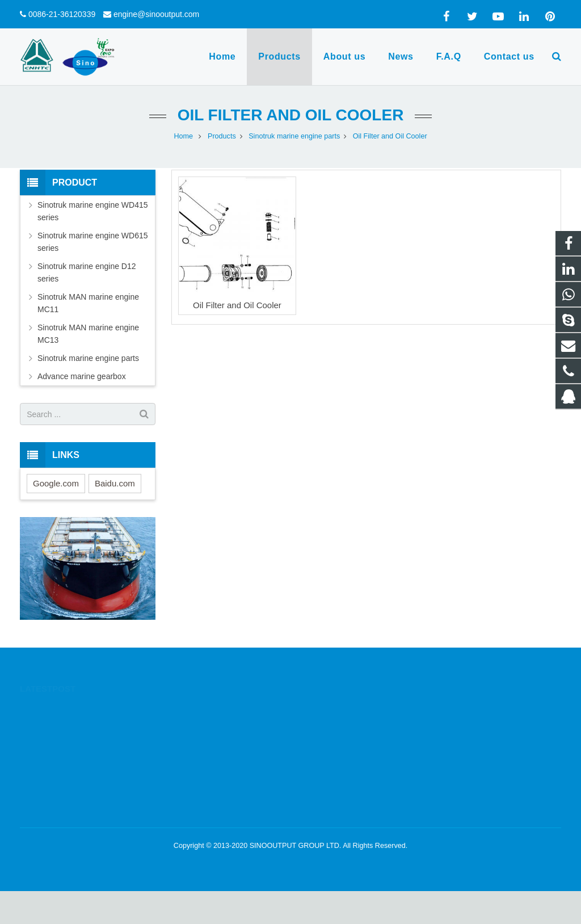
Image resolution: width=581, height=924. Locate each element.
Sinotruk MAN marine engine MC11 (88, 303)
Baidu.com (115, 483)
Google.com (56, 483)
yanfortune (328, 775)
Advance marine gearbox (82, 376)
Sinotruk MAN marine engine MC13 (88, 334)
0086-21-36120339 (62, 14)
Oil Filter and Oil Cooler (291, 115)
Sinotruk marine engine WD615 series (93, 242)
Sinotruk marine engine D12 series (87, 272)
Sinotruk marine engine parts (88, 358)
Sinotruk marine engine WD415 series (93, 211)
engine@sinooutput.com (156, 14)
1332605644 (332, 709)
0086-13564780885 (342, 725)
